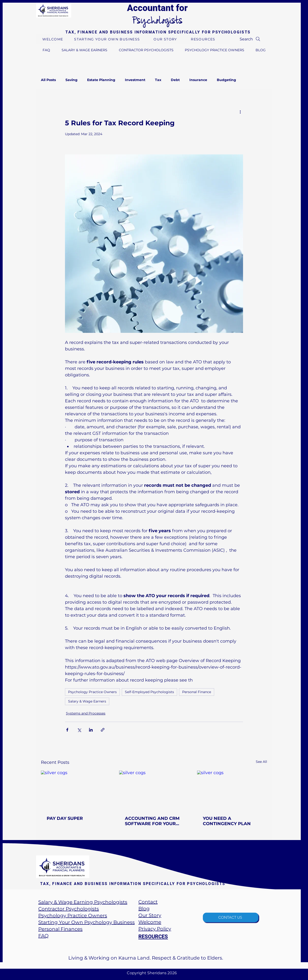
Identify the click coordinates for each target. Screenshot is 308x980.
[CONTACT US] (231, 917)
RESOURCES (153, 937)
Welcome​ (150, 922)
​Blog (144, 909)
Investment (135, 80)
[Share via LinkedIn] (91, 730)
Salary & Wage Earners (87, 701)
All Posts (48, 80)
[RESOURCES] (204, 39)
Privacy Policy (155, 929)
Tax (158, 80)
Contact (148, 902)
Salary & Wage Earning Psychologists (83, 902)
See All (261, 762)
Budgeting (226, 80)
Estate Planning (101, 80)
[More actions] (240, 112)
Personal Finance (197, 692)
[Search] (250, 39)
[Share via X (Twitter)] (79, 730)
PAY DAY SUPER (65, 818)
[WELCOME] (53, 39)
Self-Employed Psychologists (149, 692)
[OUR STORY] (166, 39)
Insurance (198, 80)
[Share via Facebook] (67, 730)
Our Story (150, 915)
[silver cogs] (76, 790)
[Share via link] (103, 730)
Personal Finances (60, 929)
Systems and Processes (86, 713)
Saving (71, 80)
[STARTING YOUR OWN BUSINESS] (108, 39)
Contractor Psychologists (69, 909)
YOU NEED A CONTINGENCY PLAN (227, 821)
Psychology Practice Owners (92, 692)
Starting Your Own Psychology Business (87, 922)
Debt (175, 80)
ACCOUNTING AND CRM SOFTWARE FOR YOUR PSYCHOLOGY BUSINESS (152, 821)
